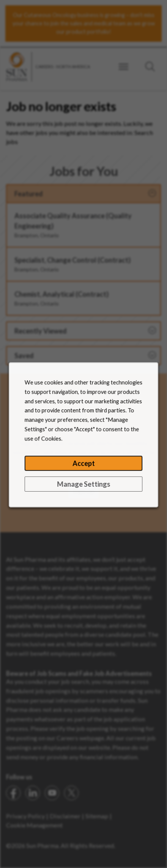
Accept (83, 470)
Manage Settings (83, 490)
